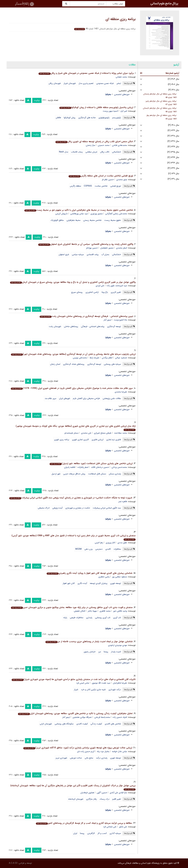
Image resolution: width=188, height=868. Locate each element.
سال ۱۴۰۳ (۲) (173, 79)
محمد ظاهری (105, 611)
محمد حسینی (104, 145)
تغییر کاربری (116, 292)
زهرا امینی (99, 543)
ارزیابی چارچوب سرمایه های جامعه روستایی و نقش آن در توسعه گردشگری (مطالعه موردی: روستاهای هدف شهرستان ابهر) (73, 354)
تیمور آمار (107, 320)
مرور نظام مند (50, 398)
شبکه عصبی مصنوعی (105, 83)
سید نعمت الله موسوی (101, 683)
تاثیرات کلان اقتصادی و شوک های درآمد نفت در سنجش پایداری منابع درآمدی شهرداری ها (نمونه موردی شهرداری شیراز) (74, 679)
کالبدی (108, 549)
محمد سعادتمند (121, 433)
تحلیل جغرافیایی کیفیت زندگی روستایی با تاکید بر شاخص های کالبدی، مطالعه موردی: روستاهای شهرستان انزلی (75, 713)
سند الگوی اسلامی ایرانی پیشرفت (107, 508)
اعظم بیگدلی (107, 358)
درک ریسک (105, 799)
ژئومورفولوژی (104, 118)
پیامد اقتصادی (93, 254)
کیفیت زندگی (96, 724)
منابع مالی (89, 758)
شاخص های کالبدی (113, 724)
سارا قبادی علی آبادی (118, 793)
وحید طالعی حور (120, 611)
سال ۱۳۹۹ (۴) (173, 131)
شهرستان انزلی (46, 724)
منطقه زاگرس (75, 186)
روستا (106, 652)
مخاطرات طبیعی (77, 618)
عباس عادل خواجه (119, 751)
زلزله (65, 618)
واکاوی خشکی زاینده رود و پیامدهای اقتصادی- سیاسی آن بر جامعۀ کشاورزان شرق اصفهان (86, 244)
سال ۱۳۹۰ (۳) (173, 179)
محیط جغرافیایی (73, 220)
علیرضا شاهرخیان (120, 683)
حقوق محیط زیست (113, 220)
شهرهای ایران (65, 398)
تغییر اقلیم (117, 799)
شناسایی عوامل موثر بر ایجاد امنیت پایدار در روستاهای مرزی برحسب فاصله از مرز (89, 642)
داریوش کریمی (61, 214)
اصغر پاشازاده (83, 467)
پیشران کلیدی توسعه (99, 583)
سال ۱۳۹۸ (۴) (173, 136)
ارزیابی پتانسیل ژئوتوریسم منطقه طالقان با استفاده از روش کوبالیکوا (96, 107)
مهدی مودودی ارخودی (118, 645)
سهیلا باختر (92, 611)
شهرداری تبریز (61, 758)
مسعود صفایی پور (120, 577)
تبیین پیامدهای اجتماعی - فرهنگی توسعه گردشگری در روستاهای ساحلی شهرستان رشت (86, 316)
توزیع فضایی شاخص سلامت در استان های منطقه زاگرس (101, 176)
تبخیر (119, 83)
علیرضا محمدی (121, 392)
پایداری (89, 618)
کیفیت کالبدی (82, 724)
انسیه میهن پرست (110, 111)
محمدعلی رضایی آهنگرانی (116, 214)
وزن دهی (88, 549)
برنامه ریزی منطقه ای (121, 19)
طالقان (58, 118)
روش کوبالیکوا (70, 118)
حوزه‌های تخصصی (122, 94)
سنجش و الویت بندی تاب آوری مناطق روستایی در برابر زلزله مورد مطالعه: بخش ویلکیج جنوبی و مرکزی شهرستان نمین (72, 607)
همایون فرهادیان (87, 793)
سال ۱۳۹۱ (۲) (174, 174)
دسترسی (99, 549)
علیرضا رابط (94, 358)
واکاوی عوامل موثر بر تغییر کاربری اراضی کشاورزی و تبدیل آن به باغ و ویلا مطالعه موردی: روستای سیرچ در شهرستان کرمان (73, 282)
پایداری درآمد (102, 758)
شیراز (76, 690)
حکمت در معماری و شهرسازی (78, 508)
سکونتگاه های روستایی (64, 724)
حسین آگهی (102, 793)
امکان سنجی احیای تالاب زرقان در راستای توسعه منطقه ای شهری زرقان (94, 142)
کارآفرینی (91, 833)
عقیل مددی (122, 543)
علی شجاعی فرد (110, 827)
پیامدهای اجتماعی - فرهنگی (93, 326)
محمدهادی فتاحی (119, 145)
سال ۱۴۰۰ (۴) (174, 125)
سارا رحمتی (90, 145)
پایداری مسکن (115, 474)
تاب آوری (117, 618)
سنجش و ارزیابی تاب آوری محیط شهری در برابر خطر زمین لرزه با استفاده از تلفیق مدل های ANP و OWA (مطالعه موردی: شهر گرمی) (74, 537)
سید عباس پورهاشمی (79, 214)
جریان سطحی (91, 152)
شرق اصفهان (64, 254)
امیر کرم (124, 111)
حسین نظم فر (108, 180)
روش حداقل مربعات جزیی (74, 474)
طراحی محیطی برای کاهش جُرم (86, 398)
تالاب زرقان (105, 152)
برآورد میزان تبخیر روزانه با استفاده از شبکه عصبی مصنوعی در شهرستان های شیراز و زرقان (86, 73)
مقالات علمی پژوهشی (112, 398)
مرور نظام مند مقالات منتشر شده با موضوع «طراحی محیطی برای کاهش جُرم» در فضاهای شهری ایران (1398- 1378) (72, 388)
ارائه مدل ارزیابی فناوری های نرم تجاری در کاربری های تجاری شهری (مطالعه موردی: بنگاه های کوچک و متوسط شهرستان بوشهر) (76, 428)
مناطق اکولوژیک (57, 220)
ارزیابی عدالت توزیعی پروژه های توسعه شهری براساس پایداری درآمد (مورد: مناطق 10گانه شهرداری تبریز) (78, 748)
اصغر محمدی (121, 248)
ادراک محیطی (44, 508)
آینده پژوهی (57, 508)
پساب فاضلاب (77, 152)
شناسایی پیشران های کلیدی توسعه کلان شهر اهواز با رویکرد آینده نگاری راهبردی (89, 573)
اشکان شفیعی (80, 611)
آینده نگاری (82, 583)
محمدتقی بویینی (80, 358)
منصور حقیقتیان (107, 248)
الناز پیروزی (110, 543)
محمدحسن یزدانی (119, 467)
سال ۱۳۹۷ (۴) (173, 141)
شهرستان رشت (55, 326)
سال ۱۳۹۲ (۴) (173, 168)
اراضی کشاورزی (92, 292)
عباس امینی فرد (83, 683)
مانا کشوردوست (120, 320)
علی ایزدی (100, 286)
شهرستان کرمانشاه (76, 799)
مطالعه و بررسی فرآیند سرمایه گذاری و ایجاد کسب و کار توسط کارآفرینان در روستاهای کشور (84, 823)
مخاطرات (117, 549)
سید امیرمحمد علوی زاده (117, 286)
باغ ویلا (105, 292)
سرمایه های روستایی (112, 364)
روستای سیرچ (77, 292)
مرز (100, 652)
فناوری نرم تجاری (114, 440)
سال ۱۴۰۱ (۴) (174, 90)
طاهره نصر (123, 501)
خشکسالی (116, 152)
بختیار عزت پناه (103, 751)
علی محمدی (86, 433)
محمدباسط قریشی (102, 717)
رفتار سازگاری (91, 799)
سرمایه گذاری (115, 833)
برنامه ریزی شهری (62, 440)
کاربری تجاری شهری (80, 440)
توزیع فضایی (116, 186)
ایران (75, 833)
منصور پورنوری (97, 214)
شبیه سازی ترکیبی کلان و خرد (93, 690)
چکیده (37, 100)
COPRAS (88, 186)
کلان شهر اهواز (69, 583)
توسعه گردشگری (114, 326)
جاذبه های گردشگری (87, 118)
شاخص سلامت (101, 186)
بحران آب (105, 254)
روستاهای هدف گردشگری (74, 364)
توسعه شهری (116, 583)
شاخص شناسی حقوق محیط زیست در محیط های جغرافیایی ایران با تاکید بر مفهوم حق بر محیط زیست (79, 210)
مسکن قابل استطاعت (97, 474)
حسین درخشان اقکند (100, 467)
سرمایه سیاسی (78, 254)
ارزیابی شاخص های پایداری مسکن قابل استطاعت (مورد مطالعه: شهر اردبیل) (91, 463)
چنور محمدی (122, 180)
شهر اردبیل (56, 474)
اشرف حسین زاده (120, 717)
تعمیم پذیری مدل (86, 83)
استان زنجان (55, 364)
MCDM (78, 549)
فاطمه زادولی (70, 467)
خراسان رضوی (90, 652)
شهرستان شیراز (70, 83)
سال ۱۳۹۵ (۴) (173, 152)
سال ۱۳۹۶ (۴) (173, 147)
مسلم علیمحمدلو (72, 433)
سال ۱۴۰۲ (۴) (174, 84)
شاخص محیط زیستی (92, 220)
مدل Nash (64, 152)
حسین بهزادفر (92, 248)
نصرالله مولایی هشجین (82, 717)
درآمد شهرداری (115, 690)
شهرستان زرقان (55, 83)
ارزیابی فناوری (98, 440)
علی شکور (123, 827)
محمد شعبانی (121, 77)
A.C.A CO (13, 863)
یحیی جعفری (104, 577)
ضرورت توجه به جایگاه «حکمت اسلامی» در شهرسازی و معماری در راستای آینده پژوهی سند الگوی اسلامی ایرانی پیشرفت (71, 498)
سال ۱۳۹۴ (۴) (173, 157)
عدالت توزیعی (76, 758)
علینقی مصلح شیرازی (103, 433)
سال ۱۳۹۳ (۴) (173, 163)
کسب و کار (102, 833)
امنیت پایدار (116, 652)
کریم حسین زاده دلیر (86, 751)
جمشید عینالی (121, 358)
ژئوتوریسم (117, 118)
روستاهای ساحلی (71, 326)
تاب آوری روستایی (103, 618)
